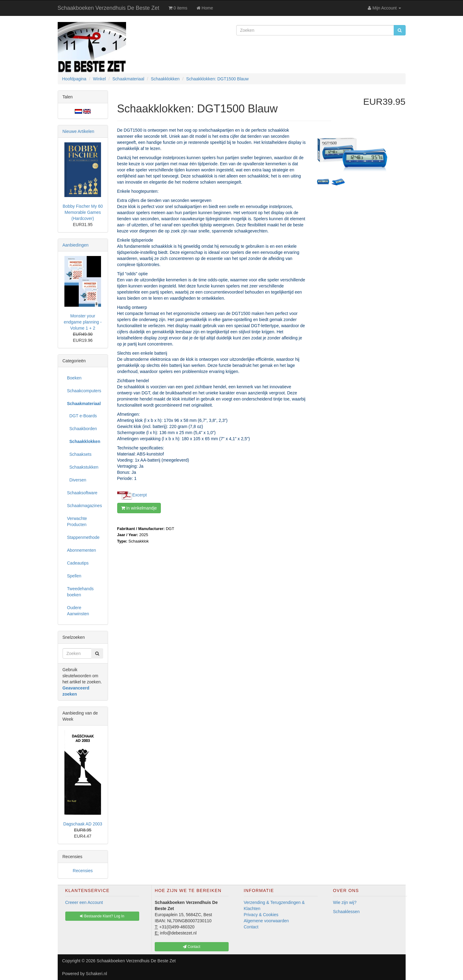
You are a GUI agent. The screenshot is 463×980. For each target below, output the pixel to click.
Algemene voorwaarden (266, 921)
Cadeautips (78, 563)
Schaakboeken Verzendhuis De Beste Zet (109, 8)
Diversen (77, 480)
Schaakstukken (83, 467)
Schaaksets (79, 454)
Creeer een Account (84, 902)
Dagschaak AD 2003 (83, 824)
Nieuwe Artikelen (78, 131)
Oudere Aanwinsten (78, 611)
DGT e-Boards (82, 416)
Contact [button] (192, 947)
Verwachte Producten (77, 521)
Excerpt (140, 495)
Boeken (74, 378)
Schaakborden (82, 429)
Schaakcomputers (84, 391)
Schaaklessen (346, 912)
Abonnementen (82, 550)
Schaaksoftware (82, 493)
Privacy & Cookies (261, 915)
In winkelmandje (139, 508)
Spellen (74, 576)
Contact (251, 927)
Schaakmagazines (85, 506)
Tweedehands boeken (80, 592)
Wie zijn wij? (345, 902)
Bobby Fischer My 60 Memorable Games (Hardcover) (83, 212)
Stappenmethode (83, 537)
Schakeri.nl (96, 974)
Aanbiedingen (76, 245)
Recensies (83, 871)
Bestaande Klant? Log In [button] (102, 916)
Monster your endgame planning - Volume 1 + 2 (83, 322)
